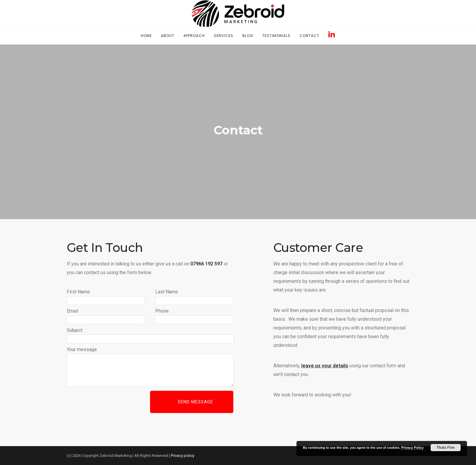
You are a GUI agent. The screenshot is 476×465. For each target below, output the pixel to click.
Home (146, 36)
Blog (248, 36)
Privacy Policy (412, 448)
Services (224, 36)
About (168, 36)
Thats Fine (446, 448)
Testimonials (276, 36)
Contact (309, 36)
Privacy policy (183, 456)
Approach (194, 36)
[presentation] (112, 402)
